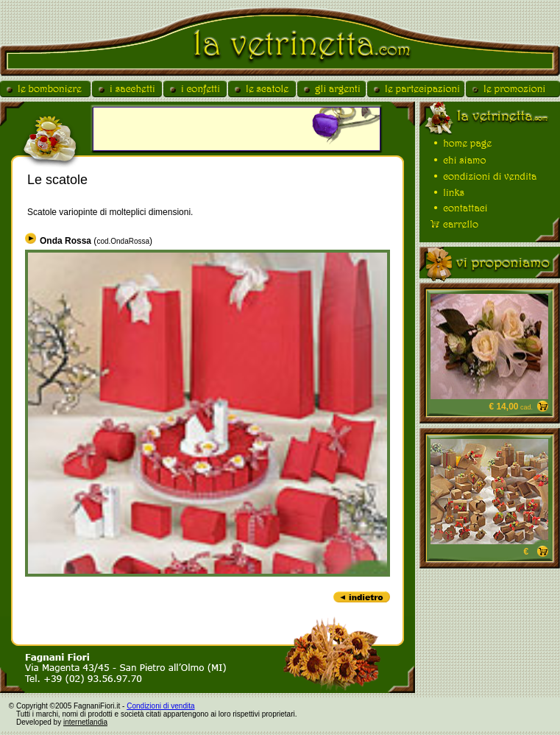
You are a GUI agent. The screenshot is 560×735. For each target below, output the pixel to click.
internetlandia (85, 722)
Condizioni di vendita (160, 706)
